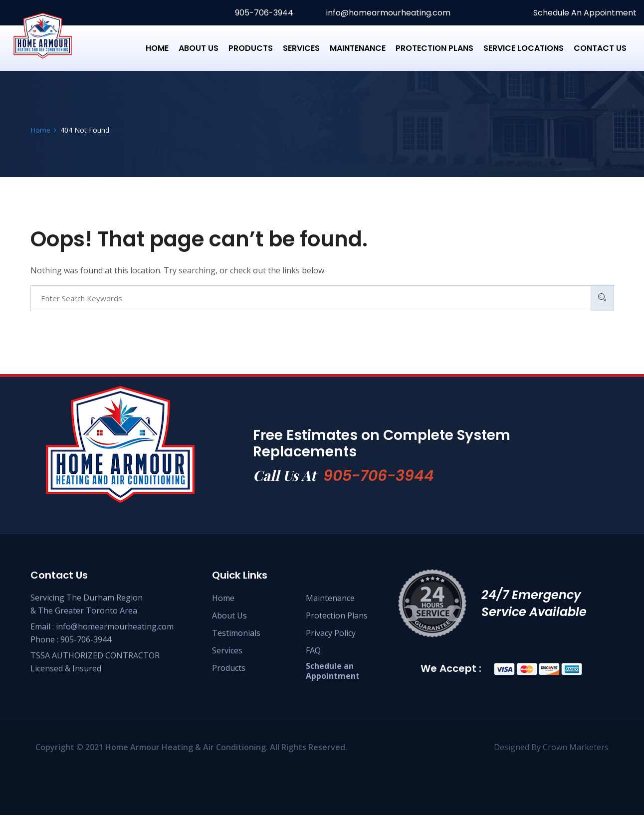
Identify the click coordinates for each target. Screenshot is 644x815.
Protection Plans (434, 48)
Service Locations (524, 48)
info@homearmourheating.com (387, 13)
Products (251, 48)
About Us (199, 48)
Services (301, 48)
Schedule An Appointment (584, 13)
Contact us (600, 48)
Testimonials (236, 633)
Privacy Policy (331, 633)
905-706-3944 (263, 13)
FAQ (313, 650)
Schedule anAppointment (333, 671)
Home (157, 48)
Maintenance (358, 48)
